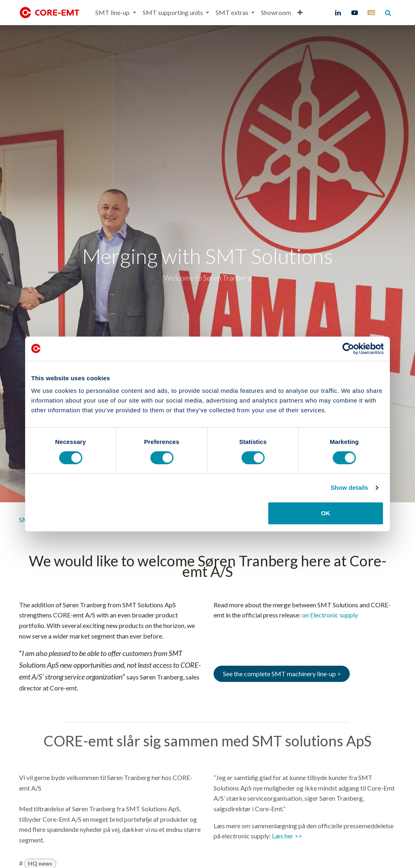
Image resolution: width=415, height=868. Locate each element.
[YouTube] (355, 13)
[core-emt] (371, 13)
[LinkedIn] (338, 13)
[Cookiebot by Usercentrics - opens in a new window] (348, 349)
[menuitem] (116, 13)
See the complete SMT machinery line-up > (282, 674)
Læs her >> (287, 836)
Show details (350, 488)
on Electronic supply (330, 615)
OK (326, 513)
